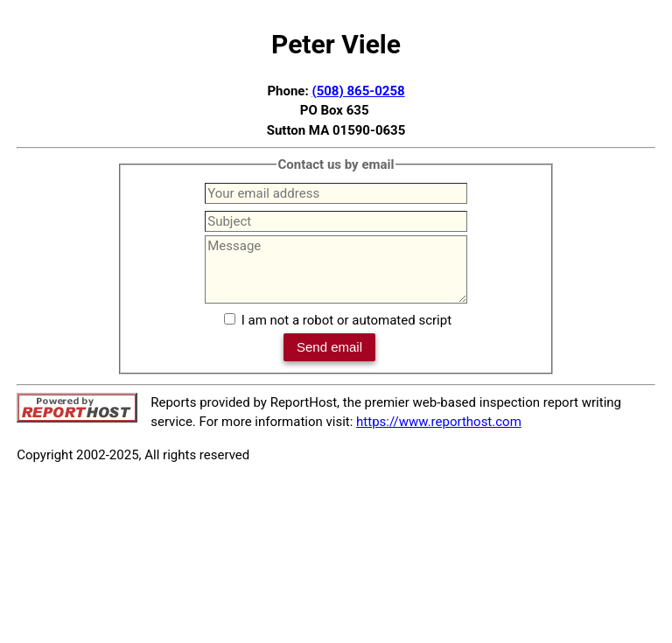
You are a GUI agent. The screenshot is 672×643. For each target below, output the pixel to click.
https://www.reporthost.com (439, 422)
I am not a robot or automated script (346, 320)
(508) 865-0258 (358, 91)
